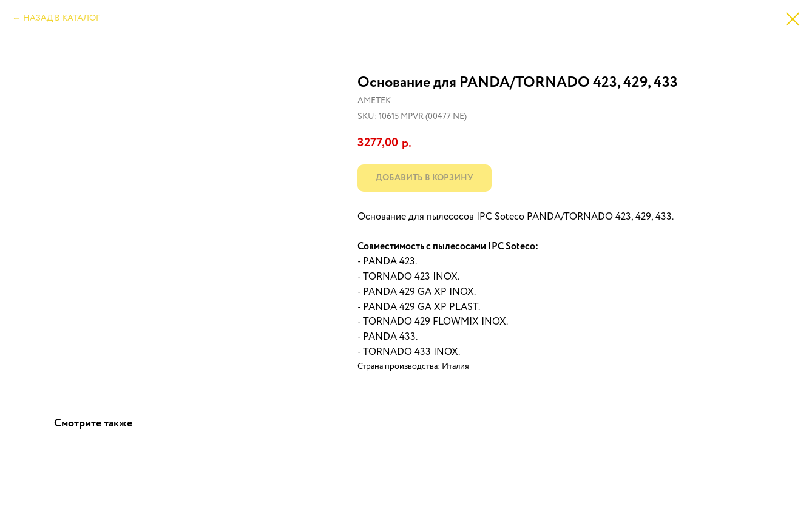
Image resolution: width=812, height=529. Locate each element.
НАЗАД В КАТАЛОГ (62, 18)
